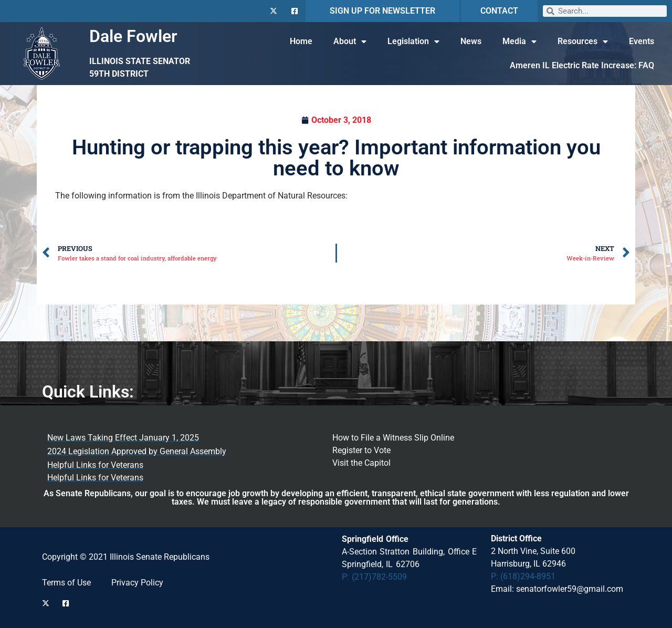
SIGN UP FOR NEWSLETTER (382, 11)
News (471, 41)
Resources (583, 41)
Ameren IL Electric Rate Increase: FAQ (582, 65)
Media (519, 41)
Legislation (413, 41)
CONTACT (499, 11)
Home (301, 41)
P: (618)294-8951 (523, 576)
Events (642, 41)
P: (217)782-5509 (375, 577)
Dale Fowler (133, 36)
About (350, 41)
